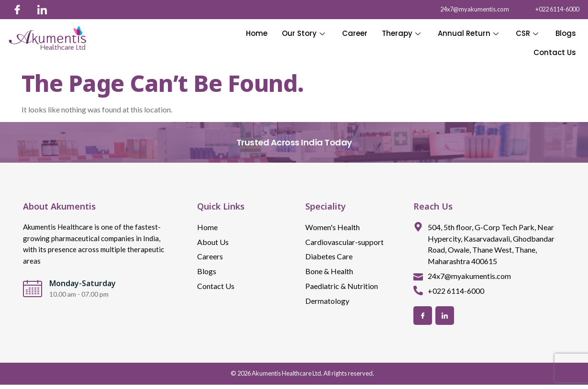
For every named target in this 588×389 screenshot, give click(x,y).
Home (257, 33)
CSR (527, 33)
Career (355, 33)
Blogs (566, 33)
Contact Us (555, 52)
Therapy (401, 33)
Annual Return (468, 33)
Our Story (303, 33)
